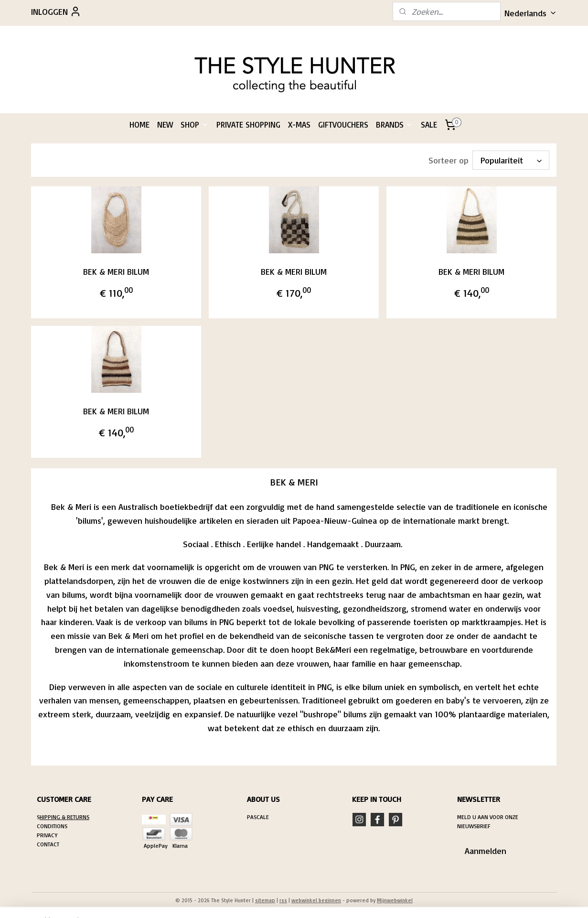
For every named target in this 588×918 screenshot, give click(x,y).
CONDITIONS (52, 826)
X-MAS (299, 124)
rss (283, 900)
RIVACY (49, 835)
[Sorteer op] (511, 160)
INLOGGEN (56, 11)
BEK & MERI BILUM (116, 271)
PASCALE (258, 817)
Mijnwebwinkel (395, 900)
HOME (139, 124)
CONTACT (48, 844)
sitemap (265, 900)
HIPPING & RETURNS (64, 817)
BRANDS (395, 124)
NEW (165, 124)
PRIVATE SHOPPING (248, 124)
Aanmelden (486, 851)
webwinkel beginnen (316, 900)
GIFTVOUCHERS (343, 124)
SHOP (195, 124)
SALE (429, 124)
